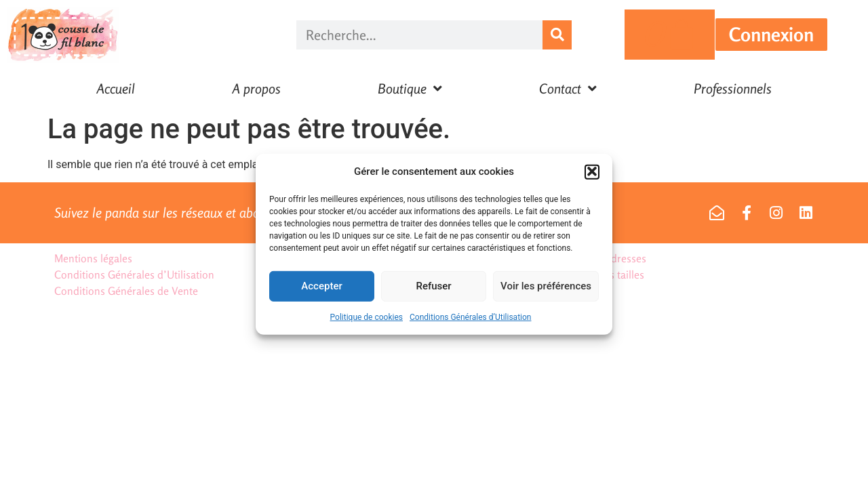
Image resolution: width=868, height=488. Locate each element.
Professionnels (733, 88)
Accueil (116, 88)
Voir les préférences (546, 290)
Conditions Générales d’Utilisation (470, 321)
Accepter (321, 290)
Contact (568, 89)
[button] (592, 176)
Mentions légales (93, 258)
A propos (256, 88)
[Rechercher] (557, 35)
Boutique (410, 89)
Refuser (433, 290)
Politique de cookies (367, 321)
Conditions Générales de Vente (126, 291)
